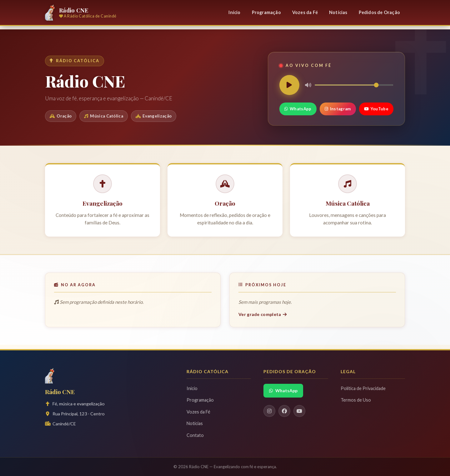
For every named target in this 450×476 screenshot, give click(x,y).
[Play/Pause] (289, 85)
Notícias (338, 12)
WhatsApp (298, 109)
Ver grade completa (263, 314)
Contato (195, 435)
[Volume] (354, 85)
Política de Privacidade (363, 388)
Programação (266, 12)
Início (234, 12)
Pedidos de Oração (379, 12)
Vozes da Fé (305, 12)
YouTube (376, 109)
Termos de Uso (356, 400)
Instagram (338, 109)
